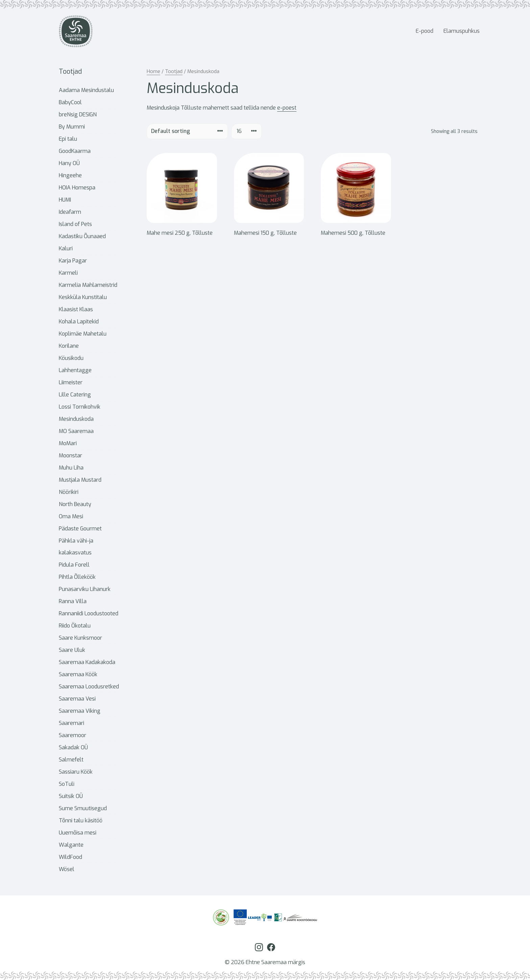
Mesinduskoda (76, 419)
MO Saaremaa (76, 431)
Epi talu (68, 139)
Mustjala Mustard (80, 480)
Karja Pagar (73, 261)
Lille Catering (75, 395)
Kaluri (66, 248)
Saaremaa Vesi (77, 699)
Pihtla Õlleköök (77, 577)
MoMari (68, 443)
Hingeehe (70, 175)
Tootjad (174, 71)
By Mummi (72, 127)
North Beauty (75, 504)
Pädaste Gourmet (80, 529)
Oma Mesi (71, 516)
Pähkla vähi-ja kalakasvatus (76, 547)
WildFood (70, 857)
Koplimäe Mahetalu (83, 334)
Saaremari (71, 723)
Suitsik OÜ (71, 796)
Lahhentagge (75, 370)
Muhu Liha (71, 468)
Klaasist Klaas (76, 309)
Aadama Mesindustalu (86, 90)
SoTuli (67, 784)
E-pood (425, 31)
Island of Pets (75, 224)
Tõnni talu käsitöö (81, 821)
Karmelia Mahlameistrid (88, 285)
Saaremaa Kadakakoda (87, 662)
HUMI (65, 200)
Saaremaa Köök (78, 674)
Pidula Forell (74, 565)
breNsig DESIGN (78, 115)
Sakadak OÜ (73, 747)
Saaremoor (73, 735)
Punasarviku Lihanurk (85, 589)
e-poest (287, 108)
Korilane (69, 346)
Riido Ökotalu (75, 626)
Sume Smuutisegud (83, 808)
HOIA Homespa (77, 188)
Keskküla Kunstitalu (83, 297)
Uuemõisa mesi (78, 833)
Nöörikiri (69, 492)
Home (153, 71)
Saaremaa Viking (80, 711)
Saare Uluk (72, 650)
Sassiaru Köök (76, 772)
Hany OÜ (69, 163)
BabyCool (70, 102)
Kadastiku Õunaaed (82, 236)
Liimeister (71, 382)
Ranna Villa (73, 601)
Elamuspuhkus (462, 31)
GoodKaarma (75, 151)
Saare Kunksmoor (80, 638)
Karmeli (68, 273)
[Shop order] (187, 131)
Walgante (71, 845)
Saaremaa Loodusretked (89, 687)
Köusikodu (71, 358)
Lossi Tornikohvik (80, 407)
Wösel (67, 869)
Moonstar (70, 455)
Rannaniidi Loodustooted (89, 613)
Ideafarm (70, 212)
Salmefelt (71, 760)
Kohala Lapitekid (79, 322)
